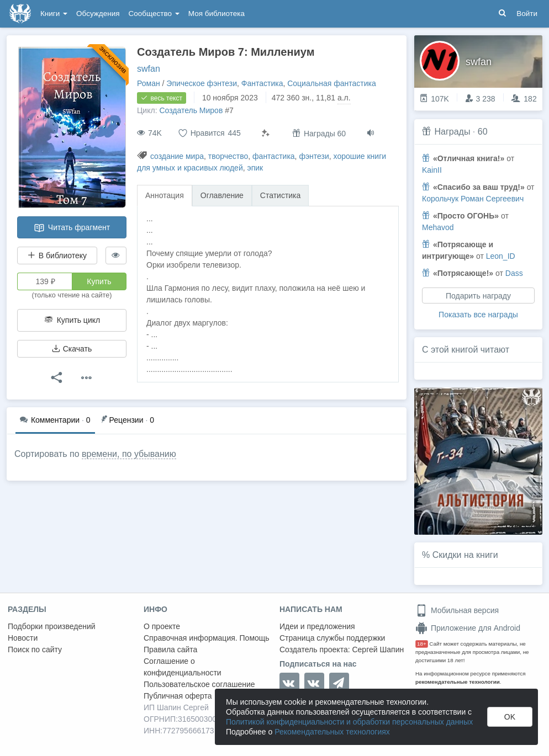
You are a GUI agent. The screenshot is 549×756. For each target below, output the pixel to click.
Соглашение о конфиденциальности (183, 667)
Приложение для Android (468, 628)
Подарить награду (478, 296)
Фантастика (262, 83)
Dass (514, 273)
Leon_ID (501, 256)
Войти (527, 14)
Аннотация (165, 195)
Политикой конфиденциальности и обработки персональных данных (349, 722)
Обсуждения (98, 14)
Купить (99, 281)
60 (483, 132)
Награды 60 (319, 133)
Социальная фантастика (332, 83)
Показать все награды (478, 315)
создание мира (177, 156)
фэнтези (314, 156)
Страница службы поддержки (332, 638)
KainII (432, 170)
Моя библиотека (217, 14)
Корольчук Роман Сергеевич (473, 199)
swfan (149, 69)
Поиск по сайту (35, 649)
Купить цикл (72, 320)
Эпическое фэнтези (202, 83)
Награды (452, 132)
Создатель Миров (191, 110)
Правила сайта (170, 649)
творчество (228, 156)
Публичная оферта (178, 696)
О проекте (162, 626)
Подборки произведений (52, 626)
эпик (255, 168)
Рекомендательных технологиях (332, 732)
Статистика (281, 195)
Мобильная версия (457, 610)
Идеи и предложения (317, 626)
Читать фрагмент (72, 228)
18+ (422, 644)
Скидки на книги (465, 555)
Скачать (72, 349)
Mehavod (438, 227)
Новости (23, 638)
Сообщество (154, 14)
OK (510, 717)
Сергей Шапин (378, 649)
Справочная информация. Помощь (207, 638)
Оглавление (222, 195)
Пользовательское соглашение (199, 684)
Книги (54, 14)
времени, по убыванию (129, 454)
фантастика (274, 156)
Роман (149, 83)
